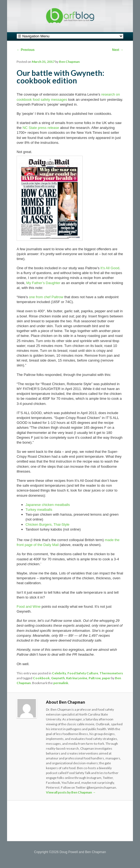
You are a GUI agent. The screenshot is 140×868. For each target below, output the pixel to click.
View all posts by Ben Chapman (71, 792)
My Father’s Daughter (43, 283)
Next (118, 50)
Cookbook (41, 678)
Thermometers (111, 673)
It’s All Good (110, 268)
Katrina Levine (77, 678)
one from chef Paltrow (46, 297)
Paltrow (95, 678)
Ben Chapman (69, 62)
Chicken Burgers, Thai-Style (48, 524)
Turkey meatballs (39, 510)
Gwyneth (58, 678)
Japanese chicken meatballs (48, 505)
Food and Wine (29, 607)
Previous (26, 50)
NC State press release (41, 128)
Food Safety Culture (83, 673)
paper (106, 678)
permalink (61, 683)
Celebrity (59, 673)
